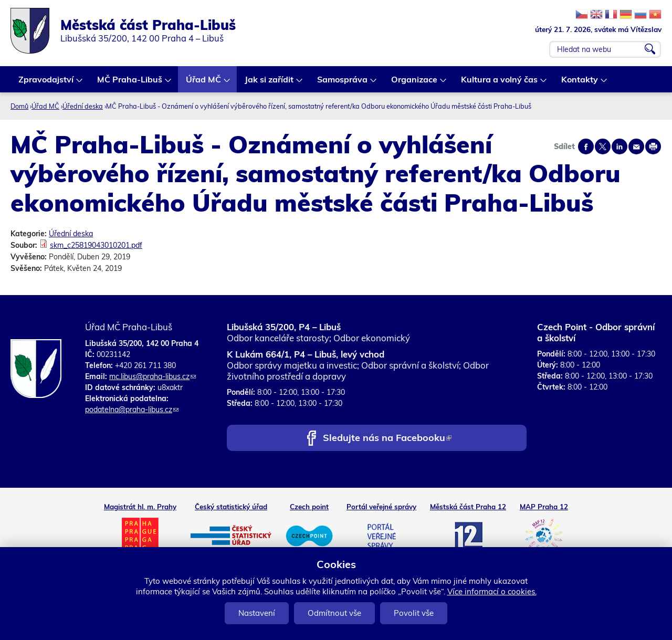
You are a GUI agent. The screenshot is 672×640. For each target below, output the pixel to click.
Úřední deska (83, 106)
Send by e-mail (636, 146)
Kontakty (580, 83)
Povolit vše (414, 613)
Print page (653, 146)
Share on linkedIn (619, 146)
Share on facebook (586, 146)
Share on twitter (603, 146)
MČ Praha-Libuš (130, 83)
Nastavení (257, 613)
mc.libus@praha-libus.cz (153, 376)
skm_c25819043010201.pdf (96, 245)
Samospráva (343, 83)
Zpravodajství (46, 83)
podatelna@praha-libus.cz (132, 410)
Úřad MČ (204, 83)
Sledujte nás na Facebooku (387, 439)
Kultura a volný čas (500, 83)
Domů (19, 106)
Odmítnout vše (334, 613)
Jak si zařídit (270, 83)
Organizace (415, 83)
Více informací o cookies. (492, 591)
